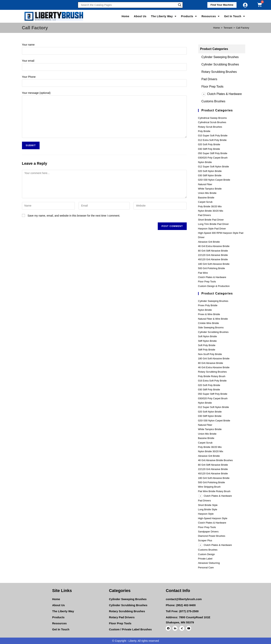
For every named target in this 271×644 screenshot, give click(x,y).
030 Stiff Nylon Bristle (210, 175)
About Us (140, 16)
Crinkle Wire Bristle (209, 323)
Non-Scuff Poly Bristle (210, 354)
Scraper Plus (205, 540)
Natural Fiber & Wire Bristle (213, 319)
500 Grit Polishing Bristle (212, 268)
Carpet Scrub (205, 202)
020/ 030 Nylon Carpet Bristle (214, 180)
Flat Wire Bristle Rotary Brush (214, 491)
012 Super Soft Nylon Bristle (214, 167)
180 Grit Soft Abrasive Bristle (214, 264)
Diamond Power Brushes (212, 536)
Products (189, 16)
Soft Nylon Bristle (208, 336)
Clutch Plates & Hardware (222, 94)
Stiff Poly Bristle (207, 350)
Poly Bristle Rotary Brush (212, 376)
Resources (211, 16)
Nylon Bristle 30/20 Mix (211, 211)
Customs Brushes (213, 101)
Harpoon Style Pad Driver (212, 229)
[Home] (217, 28)
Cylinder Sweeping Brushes (220, 57)
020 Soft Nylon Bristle (210, 171)
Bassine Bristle (206, 198)
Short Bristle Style (208, 505)
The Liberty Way (164, 16)
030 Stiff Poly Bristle (209, 149)
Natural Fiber (205, 184)
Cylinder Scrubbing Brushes (220, 64)
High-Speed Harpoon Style (213, 518)
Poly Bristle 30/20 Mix (210, 206)
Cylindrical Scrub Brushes (212, 122)
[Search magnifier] (180, 5)
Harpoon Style (206, 514)
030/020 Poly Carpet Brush (213, 158)
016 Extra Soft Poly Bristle (212, 381)
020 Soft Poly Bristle (209, 144)
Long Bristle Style (208, 509)
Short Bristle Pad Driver (211, 220)
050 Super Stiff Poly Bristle (213, 153)
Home (125, 16)
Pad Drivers (209, 79)
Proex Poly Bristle (208, 305)
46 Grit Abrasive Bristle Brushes (216, 460)
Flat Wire (203, 273)
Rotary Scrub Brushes (210, 127)
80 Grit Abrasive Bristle (211, 363)
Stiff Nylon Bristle (207, 341)
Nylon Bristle (205, 162)
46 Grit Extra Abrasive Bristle (214, 246)
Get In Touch (234, 16)
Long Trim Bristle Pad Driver (214, 224)
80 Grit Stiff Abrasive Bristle (213, 251)
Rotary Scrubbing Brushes (219, 72)
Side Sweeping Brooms (211, 327)
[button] (221, 5)
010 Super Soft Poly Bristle (213, 136)
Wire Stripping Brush (209, 487)
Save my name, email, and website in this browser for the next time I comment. (74, 216)
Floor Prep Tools (212, 87)
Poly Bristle (204, 131)
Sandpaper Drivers (208, 532)
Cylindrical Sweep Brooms (212, 118)
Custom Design (207, 554)
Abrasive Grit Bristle (209, 242)
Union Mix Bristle (207, 193)
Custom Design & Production (214, 286)
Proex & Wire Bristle (209, 314)
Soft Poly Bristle (207, 345)
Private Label (205, 559)
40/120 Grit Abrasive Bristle (213, 259)
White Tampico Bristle (210, 189)
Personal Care (206, 567)
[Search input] (128, 5)
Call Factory (242, 28)
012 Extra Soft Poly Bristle (212, 140)
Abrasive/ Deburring (209, 563)
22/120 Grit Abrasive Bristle (213, 255)
